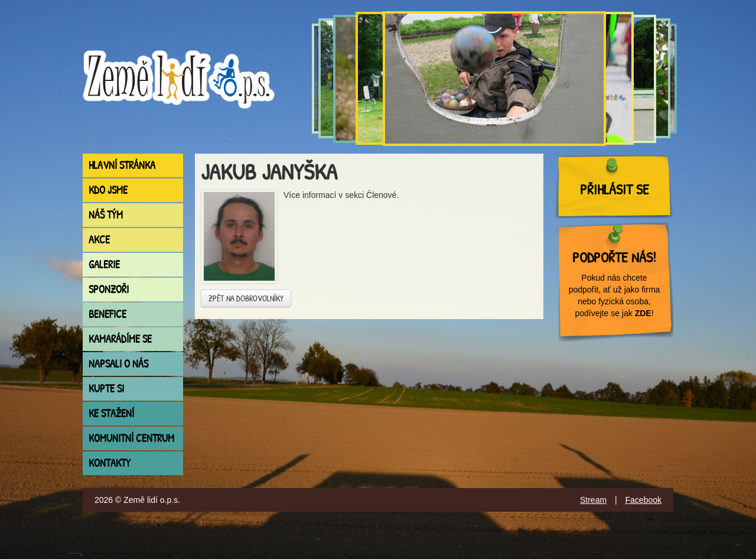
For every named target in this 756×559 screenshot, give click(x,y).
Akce (99, 240)
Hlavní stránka (122, 165)
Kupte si (106, 389)
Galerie (104, 264)
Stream (593, 500)
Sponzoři (109, 289)
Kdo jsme (108, 190)
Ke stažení (111, 413)
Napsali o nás (118, 364)
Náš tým (106, 215)
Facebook (643, 500)
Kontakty (110, 463)
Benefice (107, 314)
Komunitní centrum (131, 438)
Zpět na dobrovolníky (246, 298)
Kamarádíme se (120, 339)
